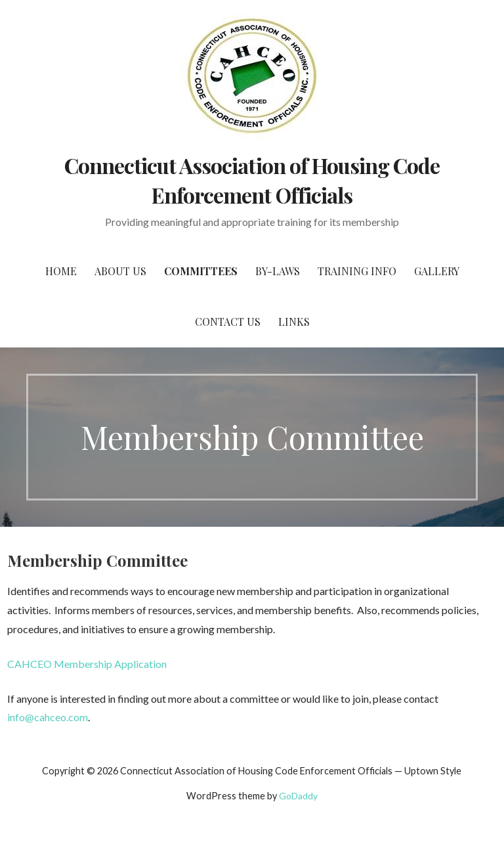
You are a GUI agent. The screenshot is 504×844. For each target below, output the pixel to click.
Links (294, 322)
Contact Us (228, 322)
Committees (201, 271)
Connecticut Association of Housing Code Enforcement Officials (252, 180)
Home (61, 271)
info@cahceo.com (48, 717)
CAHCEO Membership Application (87, 664)
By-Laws (278, 271)
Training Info (357, 271)
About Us (120, 271)
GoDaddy (298, 796)
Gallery (437, 271)
